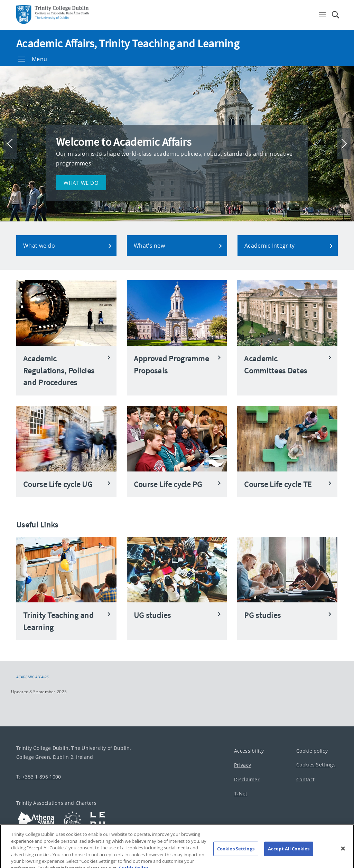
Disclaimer (247, 779)
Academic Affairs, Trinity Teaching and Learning (128, 44)
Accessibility (249, 751)
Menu (32, 59)
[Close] (343, 852)
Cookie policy (312, 751)
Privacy (243, 765)
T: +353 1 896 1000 (39, 777)
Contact (305, 779)
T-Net (241, 794)
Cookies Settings (316, 765)
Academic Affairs (32, 677)
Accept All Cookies (289, 852)
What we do (81, 183)
